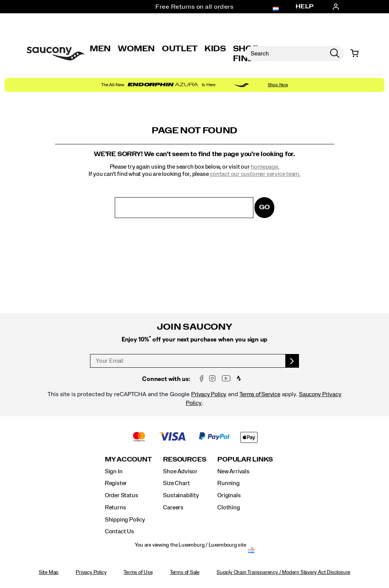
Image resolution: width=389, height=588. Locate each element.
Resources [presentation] (184, 459)
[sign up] (292, 361)
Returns (115, 507)
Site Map (49, 572)
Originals (229, 495)
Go (264, 207)
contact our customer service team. (255, 174)
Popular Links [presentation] (245, 459)
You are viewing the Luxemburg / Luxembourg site (190, 545)
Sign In (114, 471)
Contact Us (119, 531)
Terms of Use (138, 572)
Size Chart (176, 483)
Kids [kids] (215, 49)
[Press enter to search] (335, 54)
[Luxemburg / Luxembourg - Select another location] (251, 552)
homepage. (265, 167)
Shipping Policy (125, 520)
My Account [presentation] (128, 459)
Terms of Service (260, 394)
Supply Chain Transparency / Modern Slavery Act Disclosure (283, 572)
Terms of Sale (185, 572)
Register (116, 483)
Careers (173, 507)
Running (228, 483)
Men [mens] (100, 49)
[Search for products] (285, 54)
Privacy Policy (209, 394)
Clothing (228, 507)
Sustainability (181, 495)
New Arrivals (233, 471)
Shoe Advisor (180, 471)
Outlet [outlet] (180, 49)
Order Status (121, 495)
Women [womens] (136, 49)
